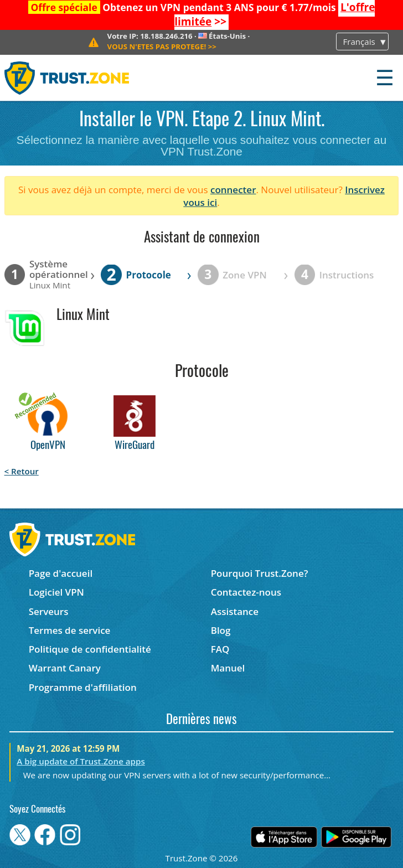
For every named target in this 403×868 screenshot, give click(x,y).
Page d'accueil (61, 573)
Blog (221, 630)
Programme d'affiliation (83, 687)
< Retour (22, 471)
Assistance (235, 611)
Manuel (228, 668)
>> (162, 46)
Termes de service (70, 630)
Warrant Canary (65, 668)
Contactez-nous (246, 592)
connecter (233, 190)
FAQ (220, 649)
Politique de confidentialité (90, 649)
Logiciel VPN (56, 592)
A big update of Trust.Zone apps (81, 761)
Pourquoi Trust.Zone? (260, 573)
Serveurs (49, 611)
